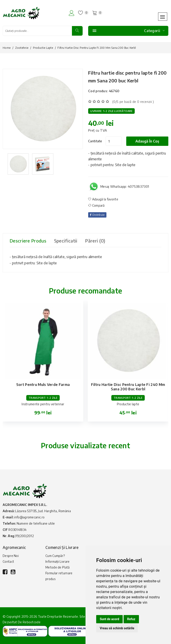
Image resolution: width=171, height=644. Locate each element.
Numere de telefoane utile (36, 523)
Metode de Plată (58, 567)
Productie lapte (43, 48)
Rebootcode (32, 622)
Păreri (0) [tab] (95, 241)
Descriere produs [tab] (28, 241)
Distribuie (97, 215)
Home (7, 48)
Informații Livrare (57, 561)
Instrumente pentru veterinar (43, 404)
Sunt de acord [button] (109, 619)
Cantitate (95, 141)
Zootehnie (22, 48)
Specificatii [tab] (66, 241)
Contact (8, 561)
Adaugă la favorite (103, 199)
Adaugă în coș (147, 141)
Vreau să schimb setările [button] (117, 628)
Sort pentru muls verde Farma (43, 385)
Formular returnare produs (59, 576)
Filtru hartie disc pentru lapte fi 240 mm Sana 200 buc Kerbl (128, 387)
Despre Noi (11, 556)
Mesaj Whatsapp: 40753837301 (125, 186)
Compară (96, 205)
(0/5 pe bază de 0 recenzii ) (133, 102)
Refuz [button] (131, 619)
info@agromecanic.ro (29, 517)
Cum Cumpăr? (55, 556)
